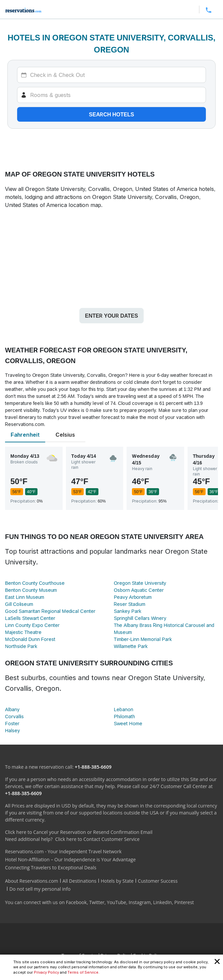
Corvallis (14, 716)
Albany (12, 709)
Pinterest (184, 902)
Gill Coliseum (19, 604)
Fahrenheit (25, 435)
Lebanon (124, 709)
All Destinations (80, 881)
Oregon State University (140, 583)
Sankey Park (128, 611)
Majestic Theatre (23, 632)
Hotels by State (117, 881)
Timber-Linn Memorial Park (143, 639)
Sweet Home (128, 723)
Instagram (140, 902)
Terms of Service (83, 972)
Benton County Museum (31, 590)
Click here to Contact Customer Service (97, 839)
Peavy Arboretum (133, 597)
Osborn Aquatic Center (139, 590)
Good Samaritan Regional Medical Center (50, 611)
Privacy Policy (46, 972)
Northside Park (21, 646)
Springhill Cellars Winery (140, 618)
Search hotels (112, 114)
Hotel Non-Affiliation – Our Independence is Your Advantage (70, 859)
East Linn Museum (25, 597)
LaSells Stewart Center (30, 618)
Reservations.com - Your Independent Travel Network (63, 851)
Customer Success (158, 881)
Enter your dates (111, 316)
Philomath (124, 716)
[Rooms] (111, 95)
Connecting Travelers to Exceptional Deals (51, 867)
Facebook (76, 902)
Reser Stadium (130, 604)
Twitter (97, 902)
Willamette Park (131, 646)
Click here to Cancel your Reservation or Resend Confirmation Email (79, 832)
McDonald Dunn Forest (30, 639)
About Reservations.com (32, 881)
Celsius (65, 435)
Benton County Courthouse (35, 583)
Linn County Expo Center (32, 625)
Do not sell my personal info (40, 889)
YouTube (117, 902)
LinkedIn (162, 902)
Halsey (12, 730)
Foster (12, 723)
